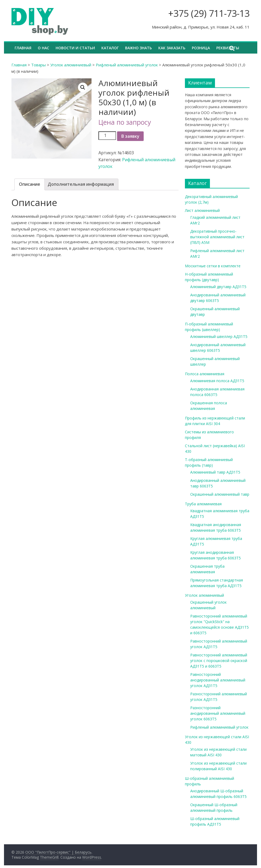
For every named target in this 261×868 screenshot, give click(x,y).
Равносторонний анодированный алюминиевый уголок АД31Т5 (218, 680)
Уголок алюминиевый (71, 65)
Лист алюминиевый (202, 210)
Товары (38, 65)
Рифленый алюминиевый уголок (127, 65)
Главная (23, 48)
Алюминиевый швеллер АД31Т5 (219, 336)
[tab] (30, 184)
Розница (201, 48)
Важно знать (138, 48)
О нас (43, 48)
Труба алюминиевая (203, 504)
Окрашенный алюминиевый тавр (220, 494)
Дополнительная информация (81, 184)
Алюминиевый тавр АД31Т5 (215, 472)
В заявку (130, 136)
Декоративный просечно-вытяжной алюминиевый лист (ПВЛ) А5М (217, 237)
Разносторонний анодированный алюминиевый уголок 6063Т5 (218, 713)
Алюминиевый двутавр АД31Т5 (218, 287)
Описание (30, 184)
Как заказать (172, 48)
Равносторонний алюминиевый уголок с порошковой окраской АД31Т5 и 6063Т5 (219, 661)
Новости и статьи (75, 48)
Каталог (110, 48)
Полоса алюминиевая (205, 374)
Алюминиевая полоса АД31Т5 (217, 381)
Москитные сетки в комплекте (213, 266)
